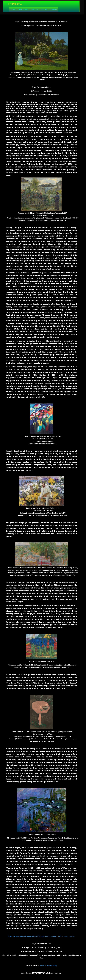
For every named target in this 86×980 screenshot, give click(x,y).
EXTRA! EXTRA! (15, 4)
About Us (35, 9)
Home (13, 9)
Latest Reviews (23, 9)
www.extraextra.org (48, 965)
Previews (54, 9)
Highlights (44, 9)
